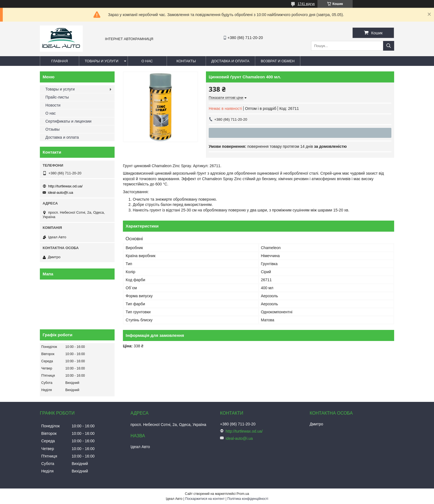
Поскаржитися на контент (205, 499)
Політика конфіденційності (248, 499)
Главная (60, 61)
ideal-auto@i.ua (60, 192)
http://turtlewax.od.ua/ (65, 186)
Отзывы (52, 129)
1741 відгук (306, 4)
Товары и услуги (102, 61)
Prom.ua (243, 494)
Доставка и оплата (230, 61)
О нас (147, 61)
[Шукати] (389, 46)
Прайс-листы (57, 97)
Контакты (186, 61)
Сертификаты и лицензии (68, 121)
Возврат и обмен (278, 61)
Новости (53, 105)
